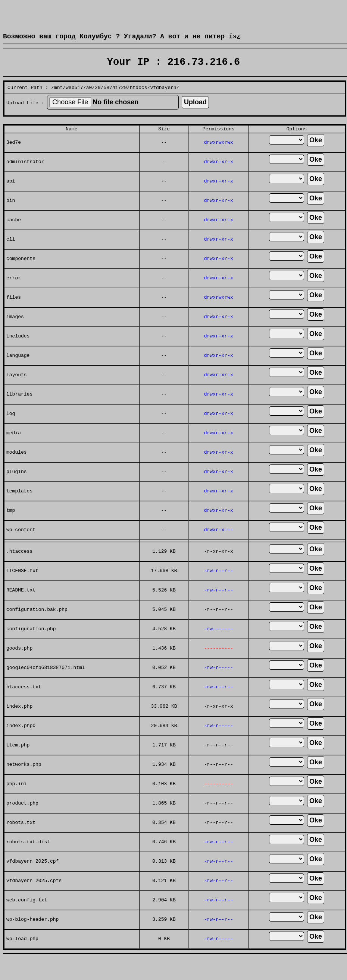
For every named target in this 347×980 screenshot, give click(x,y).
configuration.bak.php (37, 624)
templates (19, 505)
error (14, 292)
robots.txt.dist (28, 856)
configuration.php (31, 643)
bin (11, 215)
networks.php (24, 778)
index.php (19, 720)
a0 (89, 98)
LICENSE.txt (22, 585)
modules (17, 466)
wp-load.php (22, 953)
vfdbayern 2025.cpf (32, 875)
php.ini (17, 798)
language (18, 370)
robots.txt (21, 837)
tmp (11, 524)
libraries (19, 408)
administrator (25, 176)
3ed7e (14, 156)
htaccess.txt (24, 701)
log (11, 428)
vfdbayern (163, 98)
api (11, 195)
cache (14, 234)
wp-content (21, 544)
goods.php (19, 662)
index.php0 (21, 740)
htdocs (139, 98)
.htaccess (19, 565)
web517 (74, 98)
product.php (22, 817)
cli (11, 253)
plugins (17, 486)
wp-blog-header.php (32, 933)
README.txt (21, 604)
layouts (17, 389)
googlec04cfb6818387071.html (46, 682)
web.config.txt (27, 914)
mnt (58, 98)
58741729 (115, 98)
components (21, 273)
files (14, 311)
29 (98, 98)
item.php (18, 759)
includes (18, 350)
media (14, 447)
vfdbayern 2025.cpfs (34, 895)
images (15, 331)
